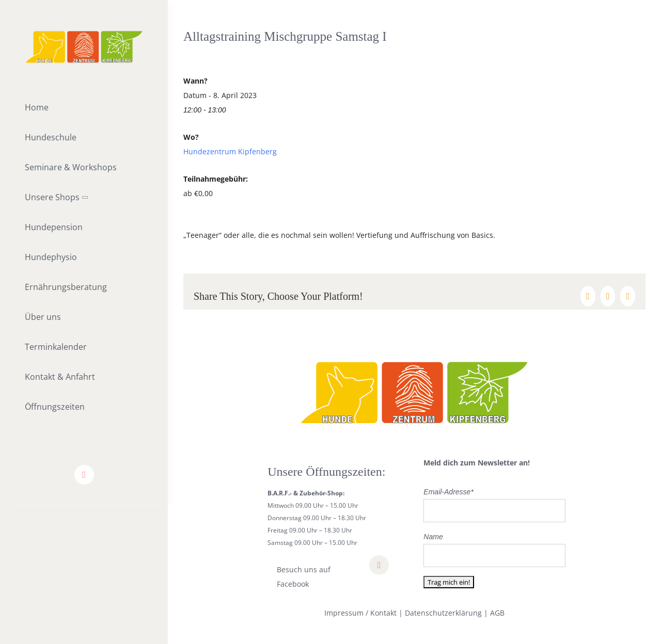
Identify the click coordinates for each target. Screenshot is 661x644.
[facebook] (84, 475)
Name (433, 537)
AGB (497, 613)
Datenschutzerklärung (443, 613)
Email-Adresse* (448, 492)
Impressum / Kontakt (360, 613)
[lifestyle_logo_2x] (84, 34)
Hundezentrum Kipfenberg (230, 151)
